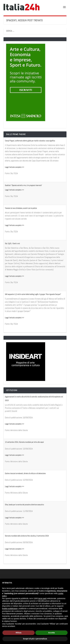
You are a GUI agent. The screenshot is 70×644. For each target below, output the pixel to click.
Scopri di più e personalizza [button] (35, 639)
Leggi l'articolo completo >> (15, 167)
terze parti (42, 598)
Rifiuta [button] (19, 633)
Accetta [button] (51, 633)
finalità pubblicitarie (10, 609)
